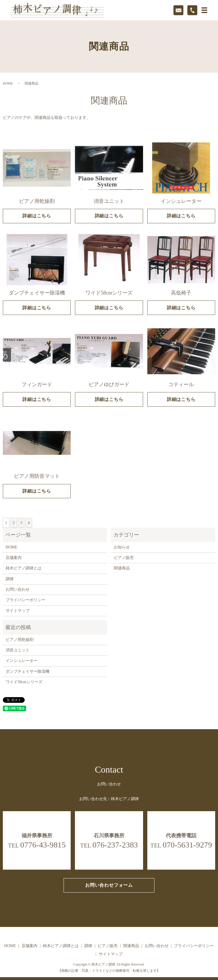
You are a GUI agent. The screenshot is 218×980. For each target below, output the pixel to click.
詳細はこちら (37, 216)
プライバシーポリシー (26, 600)
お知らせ (122, 547)
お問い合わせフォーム (109, 885)
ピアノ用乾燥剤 (20, 640)
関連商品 (122, 568)
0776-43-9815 (43, 845)
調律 (10, 579)
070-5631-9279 (187, 845)
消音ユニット (18, 650)
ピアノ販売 (124, 558)
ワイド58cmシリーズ (24, 682)
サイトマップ (18, 611)
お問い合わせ (18, 589)
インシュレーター (22, 661)
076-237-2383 (115, 845)
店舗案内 (14, 558)
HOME (8, 83)
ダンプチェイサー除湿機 (28, 671)
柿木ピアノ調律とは (24, 568)
